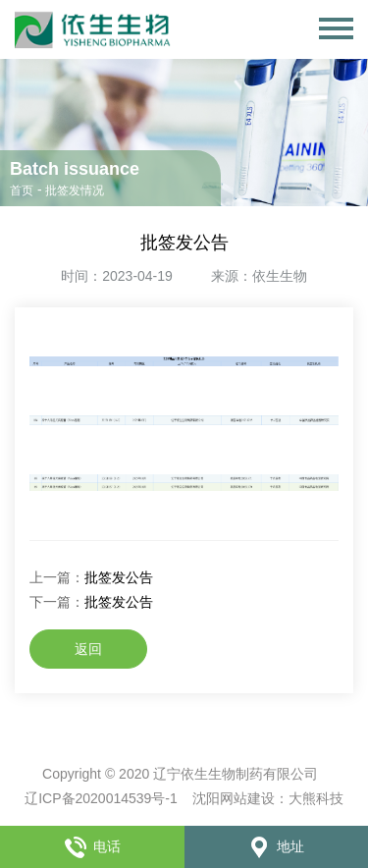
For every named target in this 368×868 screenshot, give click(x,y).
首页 (22, 190)
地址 (276, 846)
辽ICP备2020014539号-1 (101, 798)
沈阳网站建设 (234, 798)
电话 (92, 846)
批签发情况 (75, 190)
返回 (88, 649)
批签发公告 (119, 577)
